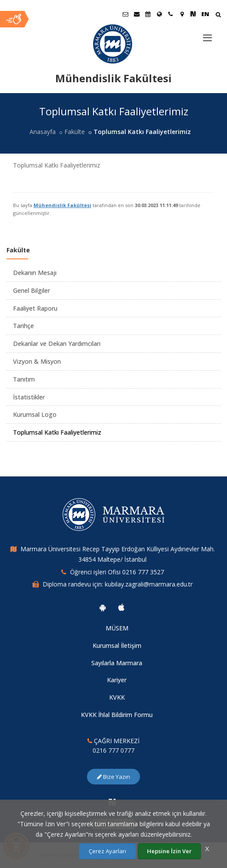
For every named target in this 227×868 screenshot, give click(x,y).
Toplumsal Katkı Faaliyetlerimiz (57, 432)
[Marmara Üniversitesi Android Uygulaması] (103, 607)
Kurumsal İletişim (117, 645)
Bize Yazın (113, 777)
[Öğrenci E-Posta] (125, 14)
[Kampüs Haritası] (182, 14)
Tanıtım (24, 379)
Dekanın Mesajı (35, 273)
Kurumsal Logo (35, 414)
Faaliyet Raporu (35, 308)
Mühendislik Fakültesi (62, 205)
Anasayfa (43, 132)
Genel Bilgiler (32, 290)
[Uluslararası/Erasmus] (159, 14)
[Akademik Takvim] (148, 14)
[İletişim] (170, 14)
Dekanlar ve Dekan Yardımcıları (57, 344)
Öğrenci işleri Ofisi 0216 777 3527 (117, 572)
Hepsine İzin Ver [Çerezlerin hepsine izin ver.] (169, 851)
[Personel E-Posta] (137, 14)
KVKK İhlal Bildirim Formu (117, 715)
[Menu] (207, 34)
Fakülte (75, 132)
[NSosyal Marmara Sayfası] (193, 14)
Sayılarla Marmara (117, 663)
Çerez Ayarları (107, 851)
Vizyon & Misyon (37, 361)
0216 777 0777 (113, 750)
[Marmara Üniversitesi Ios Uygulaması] (121, 607)
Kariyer (117, 680)
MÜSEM (117, 628)
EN (205, 14)
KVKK (117, 697)
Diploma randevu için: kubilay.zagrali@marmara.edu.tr (118, 584)
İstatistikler (29, 397)
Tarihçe (23, 326)
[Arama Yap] (218, 15)
